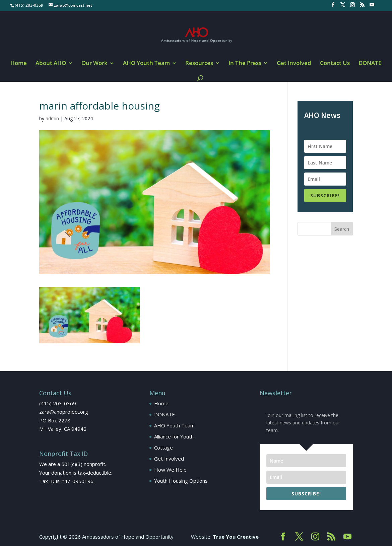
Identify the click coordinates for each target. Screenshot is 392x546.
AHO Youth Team (146, 64)
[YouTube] (372, 7)
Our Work (94, 64)
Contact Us (335, 64)
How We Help (170, 470)
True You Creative (236, 537)
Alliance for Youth (174, 436)
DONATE (370, 64)
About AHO (51, 64)
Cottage (164, 448)
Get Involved (294, 64)
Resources (199, 64)
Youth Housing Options (181, 481)
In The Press (245, 64)
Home (19, 64)
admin (52, 118)
